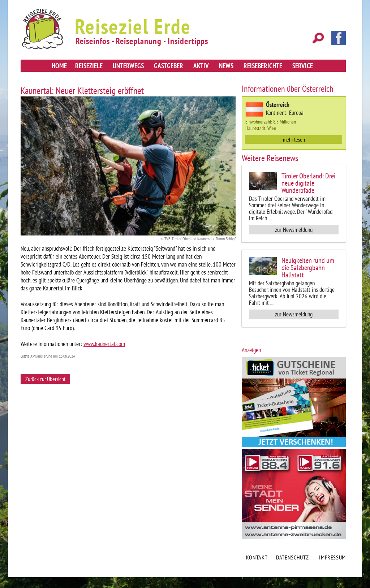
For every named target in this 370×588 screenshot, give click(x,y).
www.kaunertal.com (104, 344)
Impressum (332, 557)
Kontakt (257, 557)
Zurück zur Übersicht (45, 379)
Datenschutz (292, 557)
